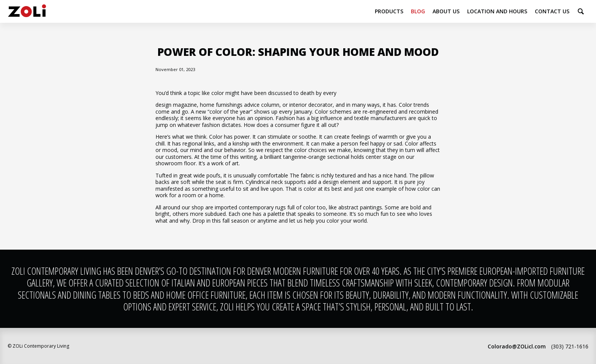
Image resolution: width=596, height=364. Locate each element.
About (446, 11)
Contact (552, 11)
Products (389, 11)
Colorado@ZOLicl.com (517, 346)
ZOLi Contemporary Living (27, 11)
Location (497, 11)
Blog (418, 11)
